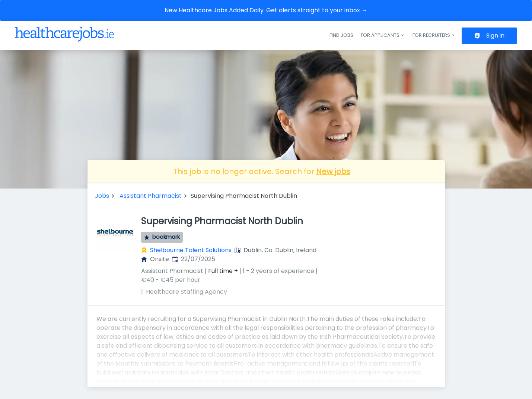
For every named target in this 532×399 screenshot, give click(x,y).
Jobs (102, 196)
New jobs (333, 171)
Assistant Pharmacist (151, 196)
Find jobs (341, 35)
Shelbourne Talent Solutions (191, 250)
